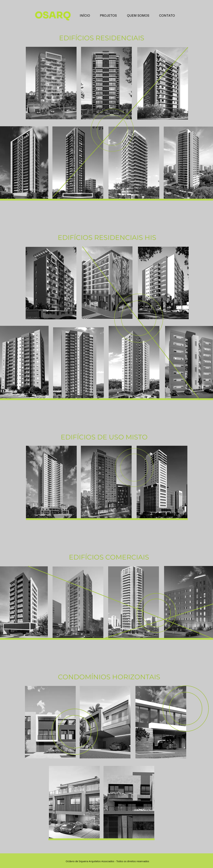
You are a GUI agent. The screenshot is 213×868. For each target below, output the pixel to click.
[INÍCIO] (85, 16)
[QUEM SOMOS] (138, 16)
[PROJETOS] (108, 16)
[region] (51, 83)
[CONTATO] (167, 16)
